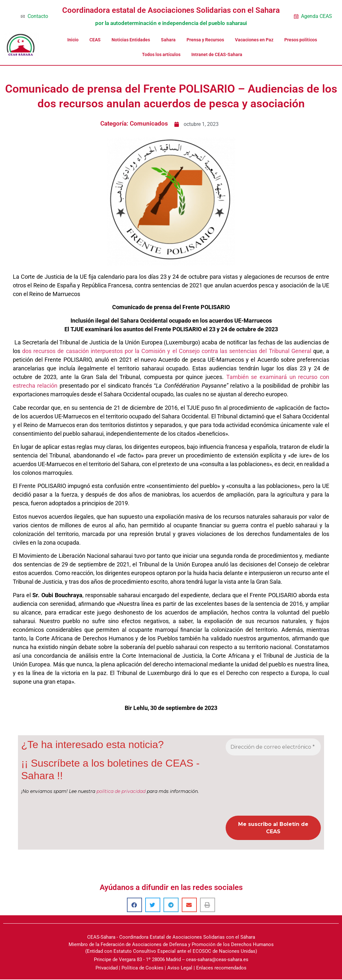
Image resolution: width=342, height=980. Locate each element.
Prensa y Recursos (205, 40)
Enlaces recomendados (221, 969)
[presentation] (252, 785)
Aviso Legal (180, 969)
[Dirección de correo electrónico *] (273, 747)
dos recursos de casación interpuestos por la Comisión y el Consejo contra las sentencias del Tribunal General (167, 351)
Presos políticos (301, 40)
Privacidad (107, 969)
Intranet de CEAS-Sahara (217, 54)
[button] (134, 906)
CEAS (95, 40)
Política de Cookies (142, 969)
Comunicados (149, 124)
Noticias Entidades (131, 40)
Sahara (168, 40)
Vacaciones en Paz (254, 40)
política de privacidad (121, 791)
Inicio (73, 40)
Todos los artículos (161, 54)
